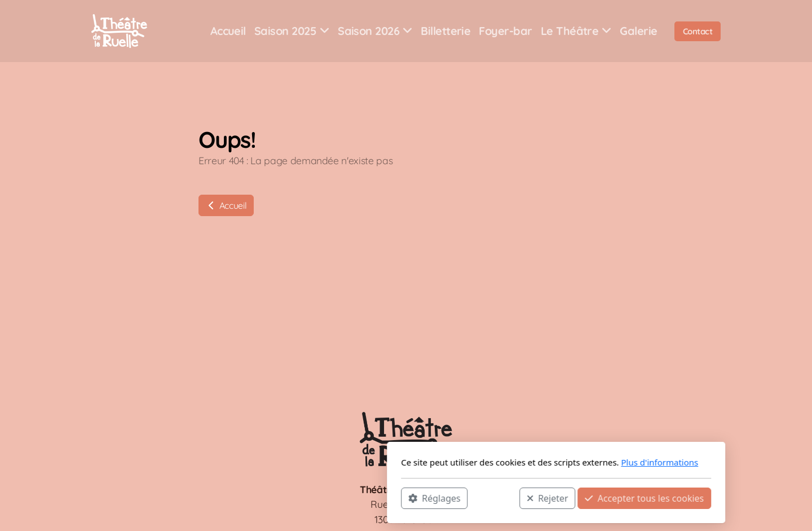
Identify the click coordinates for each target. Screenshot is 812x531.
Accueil (226, 205)
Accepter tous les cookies (494, 498)
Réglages (284, 498)
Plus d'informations (509, 462)
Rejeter (398, 498)
